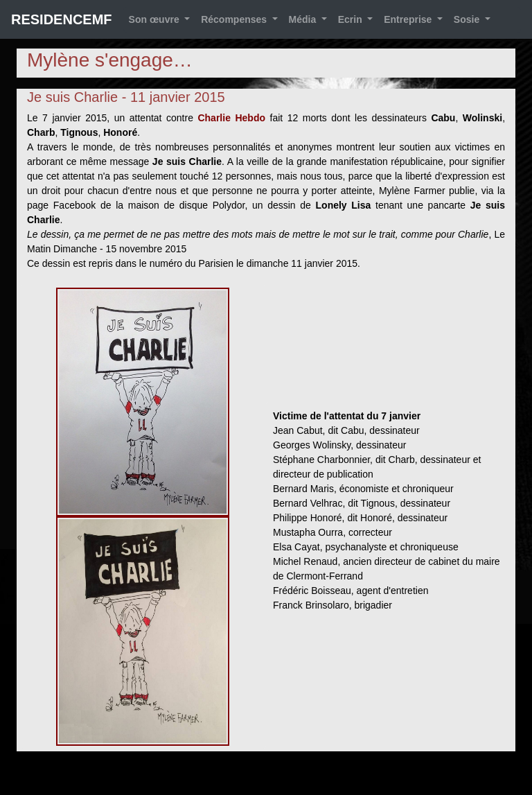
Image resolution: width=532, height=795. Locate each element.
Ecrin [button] (352, 19)
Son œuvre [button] (156, 19)
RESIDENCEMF (62, 19)
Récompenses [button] (235, 19)
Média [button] (304, 19)
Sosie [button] (468, 19)
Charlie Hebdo (231, 118)
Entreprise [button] (409, 19)
